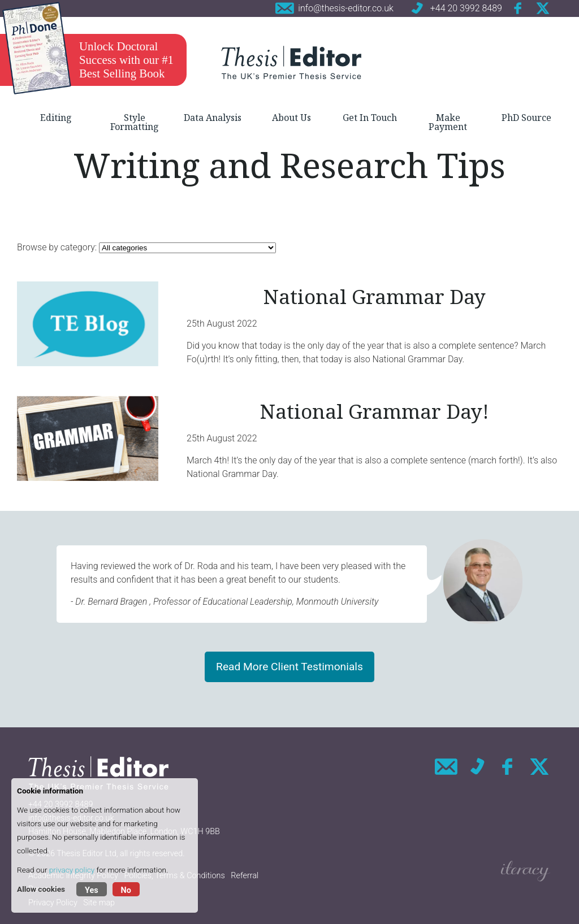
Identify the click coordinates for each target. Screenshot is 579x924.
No (126, 890)
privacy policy (72, 870)
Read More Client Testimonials (289, 667)
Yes (92, 890)
